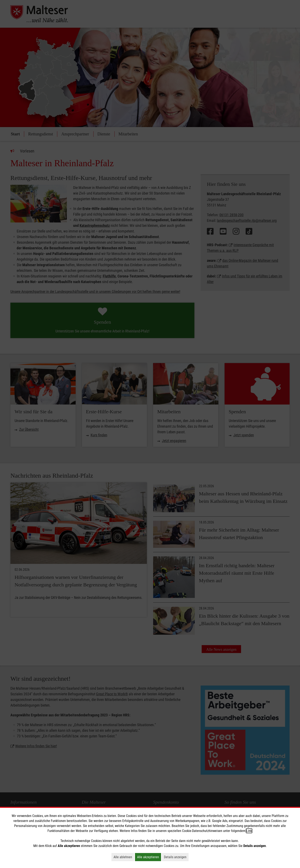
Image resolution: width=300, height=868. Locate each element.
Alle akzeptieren (149, 857)
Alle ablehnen (124, 857)
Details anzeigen (176, 857)
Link (249, 831)
